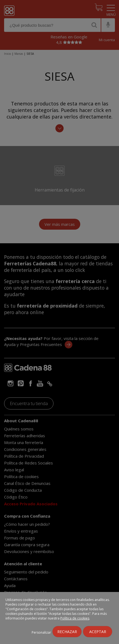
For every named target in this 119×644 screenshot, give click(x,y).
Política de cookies (75, 618)
